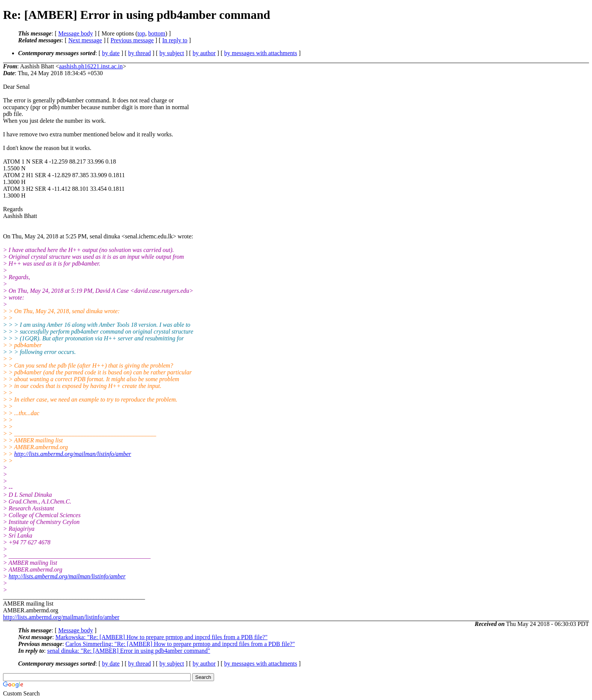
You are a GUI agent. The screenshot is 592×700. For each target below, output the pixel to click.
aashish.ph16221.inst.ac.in (91, 66)
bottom (156, 33)
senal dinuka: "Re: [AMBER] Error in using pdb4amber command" (129, 651)
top (141, 33)
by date (111, 53)
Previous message (132, 40)
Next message (85, 40)
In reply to (175, 40)
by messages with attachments (261, 53)
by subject (172, 53)
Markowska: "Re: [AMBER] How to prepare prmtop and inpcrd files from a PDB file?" (162, 637)
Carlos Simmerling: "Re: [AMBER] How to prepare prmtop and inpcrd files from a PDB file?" (180, 644)
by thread (140, 53)
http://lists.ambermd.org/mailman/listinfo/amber (73, 454)
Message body (76, 33)
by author (204, 53)
